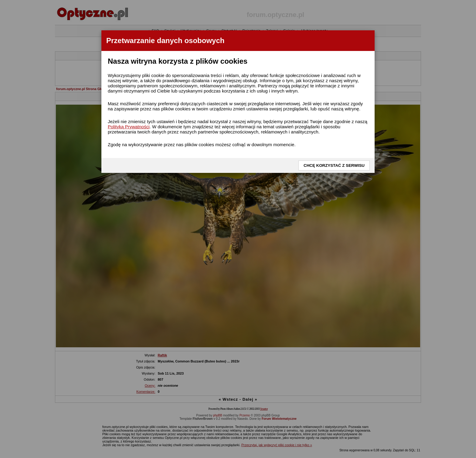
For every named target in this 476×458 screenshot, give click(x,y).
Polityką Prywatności (129, 127)
